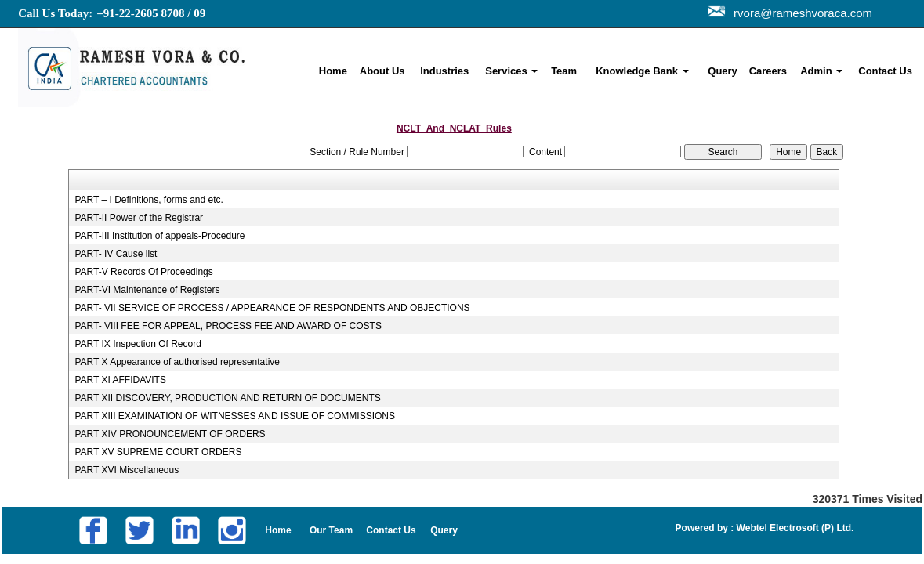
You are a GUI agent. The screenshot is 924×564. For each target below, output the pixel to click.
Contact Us (885, 71)
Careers (768, 71)
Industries (444, 71)
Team (564, 71)
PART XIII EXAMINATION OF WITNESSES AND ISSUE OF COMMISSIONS (235, 416)
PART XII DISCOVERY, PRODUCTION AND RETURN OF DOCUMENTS (227, 398)
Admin (821, 71)
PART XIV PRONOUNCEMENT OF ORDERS (170, 434)
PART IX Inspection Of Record (138, 344)
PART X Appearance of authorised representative (177, 362)
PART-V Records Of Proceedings (143, 272)
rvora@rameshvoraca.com (800, 13)
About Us (382, 71)
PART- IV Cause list (116, 254)
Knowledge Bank (642, 71)
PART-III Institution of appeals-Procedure (159, 236)
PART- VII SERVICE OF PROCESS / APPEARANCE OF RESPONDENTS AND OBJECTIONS (272, 308)
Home (333, 71)
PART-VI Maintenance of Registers (147, 290)
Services (511, 71)
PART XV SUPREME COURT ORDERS (158, 452)
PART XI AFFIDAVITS (120, 380)
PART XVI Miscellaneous (127, 470)
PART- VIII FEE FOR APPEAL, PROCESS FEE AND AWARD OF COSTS (228, 326)
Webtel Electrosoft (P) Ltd (792, 528)
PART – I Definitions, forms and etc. (149, 200)
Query (723, 71)
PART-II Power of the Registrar (139, 218)
